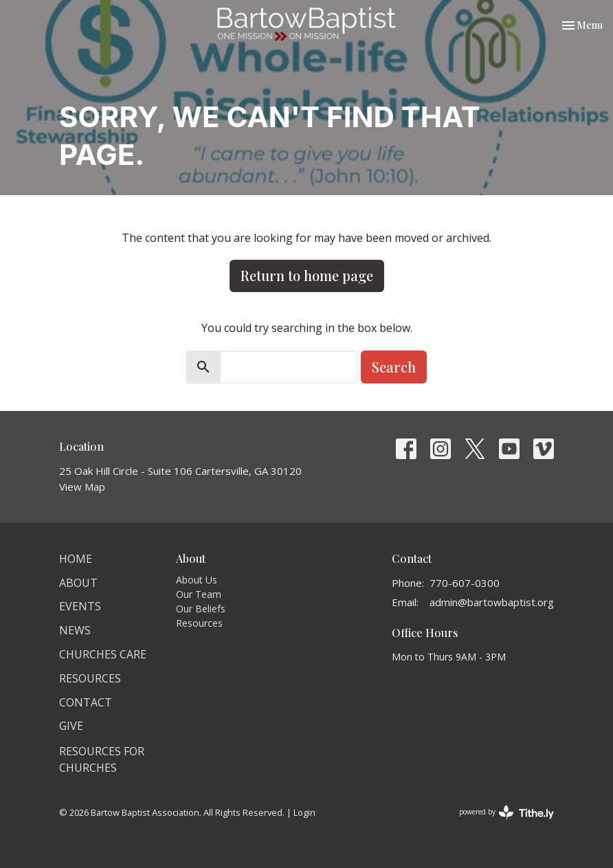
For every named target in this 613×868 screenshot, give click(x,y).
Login (304, 812)
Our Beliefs (201, 609)
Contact (86, 702)
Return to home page (307, 275)
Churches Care (103, 654)
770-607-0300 (465, 583)
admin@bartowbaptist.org (492, 602)
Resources (90, 678)
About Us (197, 580)
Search (394, 367)
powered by (506, 813)
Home (76, 559)
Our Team (199, 594)
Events (80, 606)
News (75, 630)
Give (71, 726)
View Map (82, 487)
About (78, 583)
